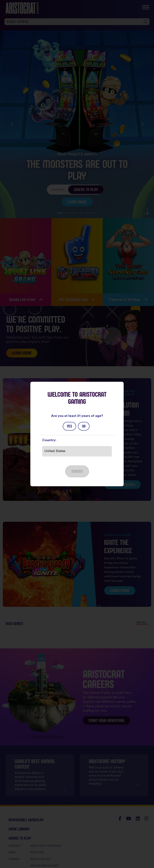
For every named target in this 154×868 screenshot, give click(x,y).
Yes (69, 426)
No (84, 426)
